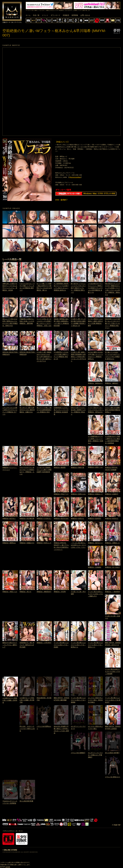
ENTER (3, 867)
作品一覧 (36, 15)
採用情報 (75, 15)
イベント (45, 15)
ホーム (28, 15)
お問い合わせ (85, 15)
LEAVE (8, 867)
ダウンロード (55, 15)
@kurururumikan (75, 177)
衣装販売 (66, 15)
